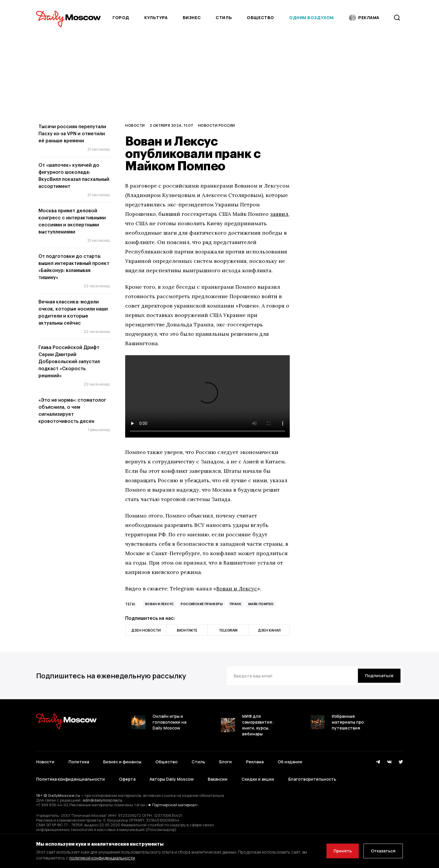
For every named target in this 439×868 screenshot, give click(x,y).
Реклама (255, 762)
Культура (156, 17)
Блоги (226, 762)
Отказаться (383, 851)
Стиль (224, 17)
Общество (260, 17)
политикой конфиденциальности (102, 858)
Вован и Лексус (237, 589)
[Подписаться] (379, 676)
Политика (79, 762)
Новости (135, 125)
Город (121, 17)
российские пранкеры (202, 604)
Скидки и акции (258, 779)
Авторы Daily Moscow (172, 779)
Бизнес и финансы (122, 762)
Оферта (127, 779)
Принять (343, 851)
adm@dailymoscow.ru (102, 800)
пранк (236, 604)
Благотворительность (312, 779)
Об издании (290, 762)
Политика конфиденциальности (71, 779)
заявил (279, 214)
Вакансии (218, 779)
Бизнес (192, 17)
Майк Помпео (261, 604)
